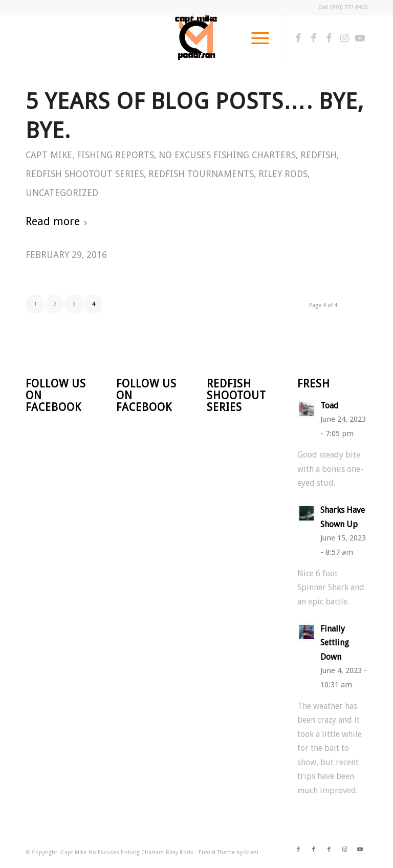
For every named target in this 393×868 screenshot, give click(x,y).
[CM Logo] (196, 38)
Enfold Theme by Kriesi (228, 852)
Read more (57, 221)
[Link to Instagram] (344, 38)
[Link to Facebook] (298, 38)
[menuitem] (255, 38)
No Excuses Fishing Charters (227, 155)
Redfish (319, 155)
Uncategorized (62, 193)
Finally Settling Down (335, 643)
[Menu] (255, 38)
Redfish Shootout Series (85, 174)
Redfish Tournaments (201, 174)
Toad (330, 406)
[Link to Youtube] (360, 38)
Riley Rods (283, 174)
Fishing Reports (115, 155)
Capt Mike (49, 155)
